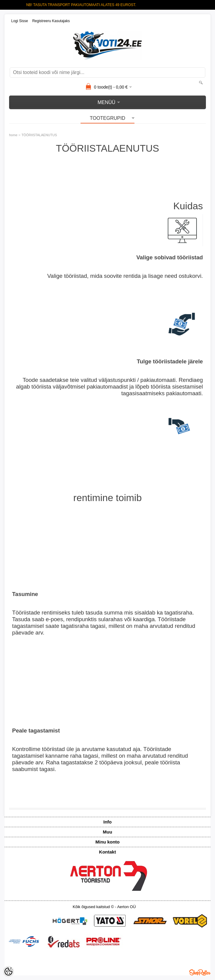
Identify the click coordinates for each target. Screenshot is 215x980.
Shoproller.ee (200, 972)
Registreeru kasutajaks (51, 21)
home (13, 135)
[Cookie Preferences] (8, 972)
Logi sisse (20, 21)
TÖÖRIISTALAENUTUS (39, 135)
